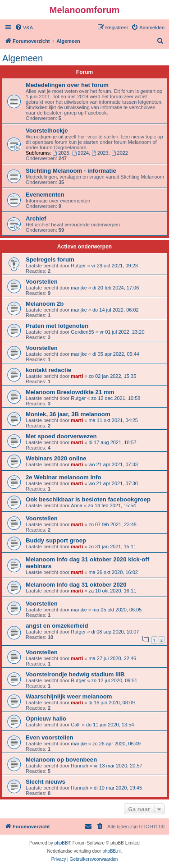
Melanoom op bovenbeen (61, 760)
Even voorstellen (50, 737)
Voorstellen (42, 282)
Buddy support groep (56, 540)
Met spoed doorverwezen (61, 436)
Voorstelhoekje (47, 131)
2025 (61, 153)
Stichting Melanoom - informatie (71, 171)
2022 (120, 153)
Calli (75, 725)
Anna (77, 505)
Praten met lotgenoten (57, 326)
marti (77, 376)
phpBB (61, 843)
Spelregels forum (50, 259)
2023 (100, 153)
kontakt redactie (48, 370)
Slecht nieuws (46, 782)
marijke (79, 288)
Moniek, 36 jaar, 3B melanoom (68, 414)
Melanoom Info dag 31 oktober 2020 (76, 585)
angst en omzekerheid (57, 626)
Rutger (78, 266)
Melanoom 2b (45, 304)
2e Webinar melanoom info (64, 477)
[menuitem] (24, 28)
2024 (80, 153)
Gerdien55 (82, 332)
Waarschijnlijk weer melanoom (69, 696)
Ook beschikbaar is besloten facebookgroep (88, 499)
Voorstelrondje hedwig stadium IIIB (75, 674)
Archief (36, 218)
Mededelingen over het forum (67, 85)
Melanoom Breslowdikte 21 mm (70, 392)
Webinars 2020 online (56, 458)
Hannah (80, 766)
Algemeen (23, 58)
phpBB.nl (112, 851)
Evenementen (45, 195)
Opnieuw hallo (46, 719)
